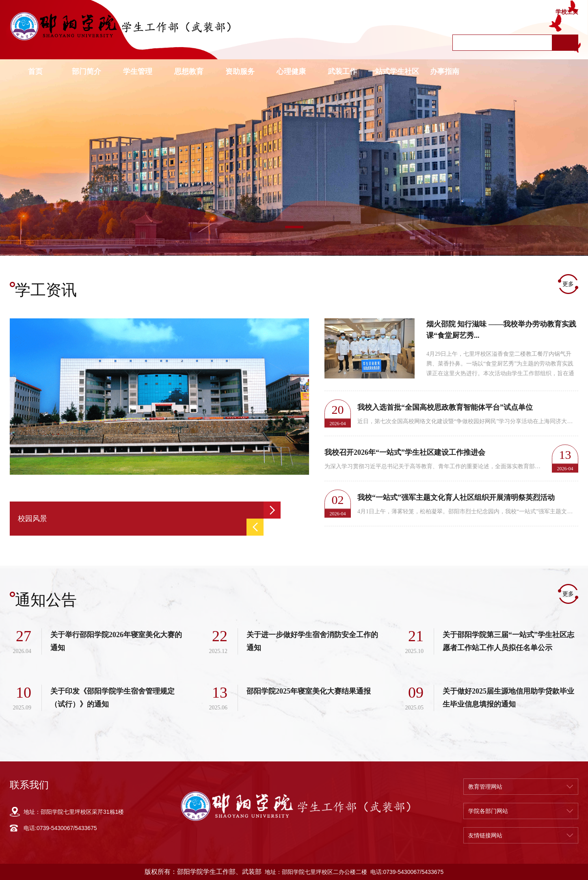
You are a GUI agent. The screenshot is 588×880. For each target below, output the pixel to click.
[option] (294, 158)
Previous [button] (255, 527)
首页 (35, 71)
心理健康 (291, 71)
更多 (568, 284)
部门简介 (86, 71)
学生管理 (138, 71)
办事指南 (445, 71)
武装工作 (342, 71)
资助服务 (240, 71)
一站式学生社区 (393, 71)
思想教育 (189, 71)
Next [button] (272, 510)
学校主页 (567, 12)
